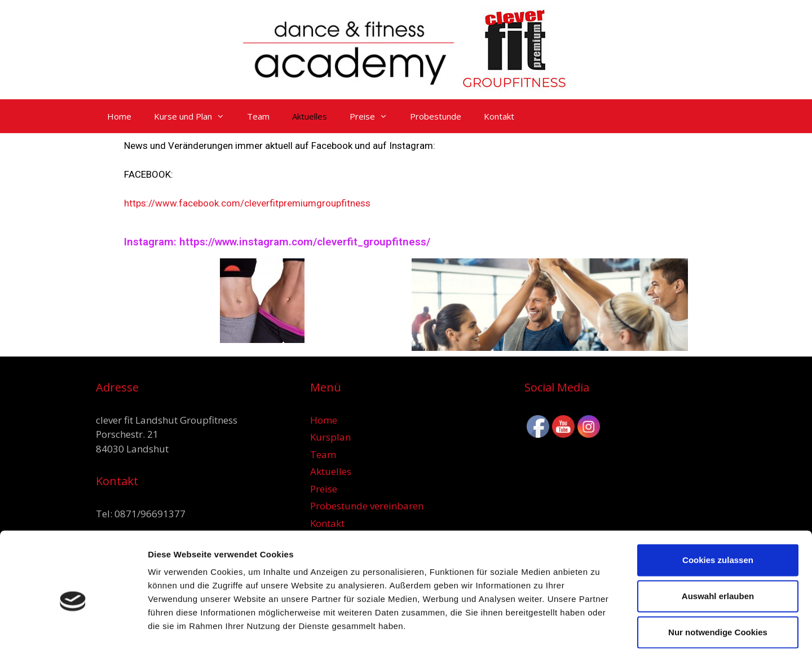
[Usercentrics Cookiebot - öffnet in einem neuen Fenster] (73, 629)
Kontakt (499, 116)
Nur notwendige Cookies (718, 577)
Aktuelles (310, 116)
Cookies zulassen (718, 505)
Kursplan (330, 437)
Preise (374, 116)
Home (119, 116)
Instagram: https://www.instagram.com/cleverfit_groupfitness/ (277, 242)
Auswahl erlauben (718, 541)
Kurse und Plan (195, 116)
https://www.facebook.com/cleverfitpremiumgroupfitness (247, 203)
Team (258, 116)
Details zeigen (600, 629)
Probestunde (436, 116)
